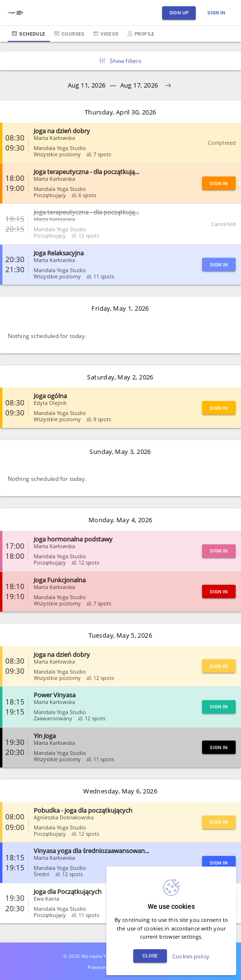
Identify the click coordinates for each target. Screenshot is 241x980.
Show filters (121, 61)
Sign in (216, 13)
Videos (106, 34)
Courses (70, 34)
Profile (141, 34)
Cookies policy (191, 956)
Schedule (29, 34)
